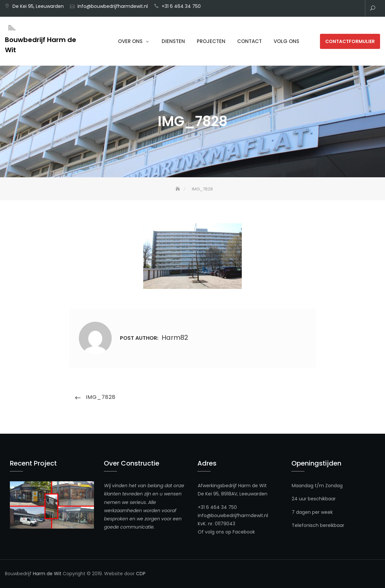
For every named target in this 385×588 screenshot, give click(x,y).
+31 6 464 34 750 (181, 6)
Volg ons (286, 41)
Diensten (173, 41)
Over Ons (130, 41)
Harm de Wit (47, 574)
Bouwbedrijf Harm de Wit (41, 45)
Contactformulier (350, 41)
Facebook (244, 532)
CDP (141, 574)
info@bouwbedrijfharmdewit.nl (113, 6)
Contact (249, 41)
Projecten (211, 41)
